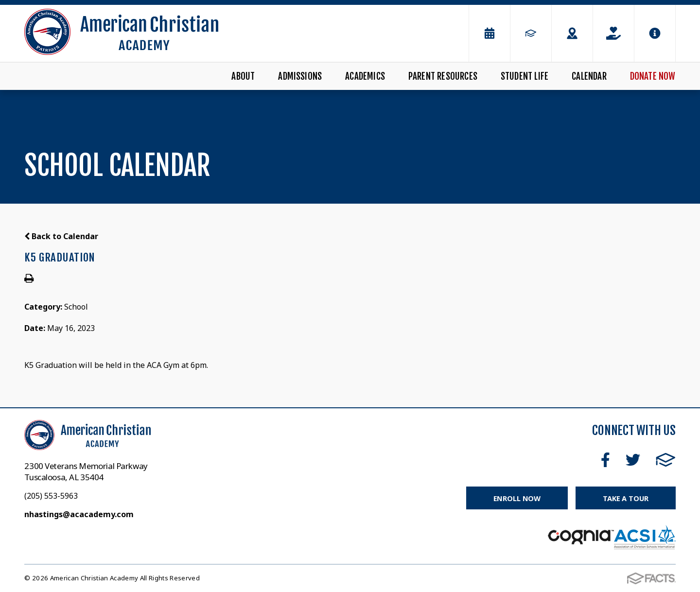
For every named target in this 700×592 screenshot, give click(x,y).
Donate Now (653, 76)
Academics (365, 76)
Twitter (633, 460)
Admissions (300, 76)
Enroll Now (516, 498)
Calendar (589, 76)
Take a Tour (625, 498)
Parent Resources (443, 76)
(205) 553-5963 (51, 496)
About (243, 76)
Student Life (525, 76)
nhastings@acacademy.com (79, 514)
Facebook (605, 460)
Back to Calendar (61, 236)
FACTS (666, 460)
